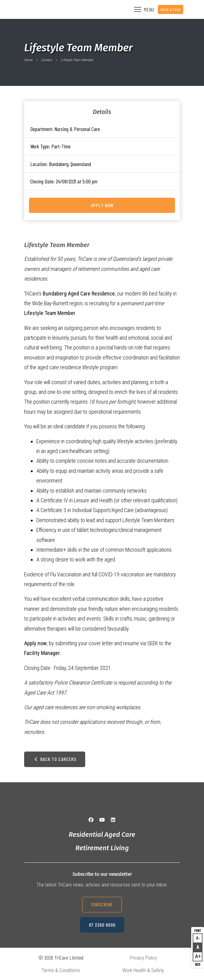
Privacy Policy (143, 958)
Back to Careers (55, 759)
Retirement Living (102, 848)
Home (28, 60)
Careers (46, 60)
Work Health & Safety (143, 970)
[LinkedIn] (113, 820)
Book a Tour (171, 9)
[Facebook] (91, 820)
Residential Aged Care (102, 835)
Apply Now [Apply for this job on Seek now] (102, 205)
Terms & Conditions (61, 970)
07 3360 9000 (102, 925)
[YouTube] (102, 820)
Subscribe (102, 904)
